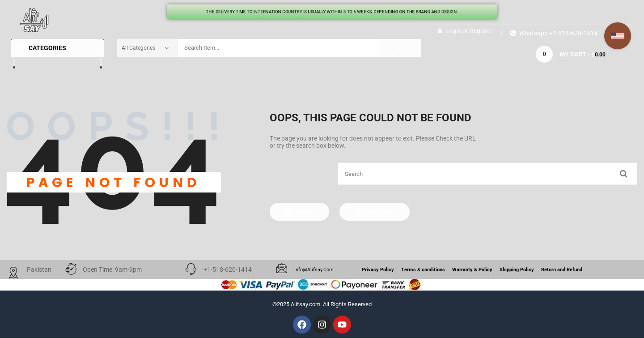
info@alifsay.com (314, 270)
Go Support (375, 212)
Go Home (299, 212)
